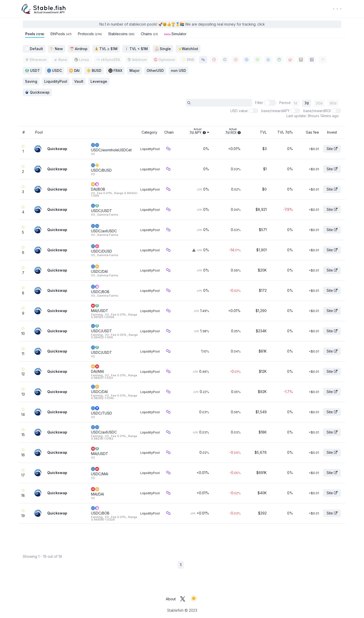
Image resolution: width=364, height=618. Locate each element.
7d (306, 103)
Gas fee (312, 132)
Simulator (175, 34)
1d (295, 103)
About (171, 599)
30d (319, 103)
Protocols (90, 34)
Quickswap (37, 92)
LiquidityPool (150, 149)
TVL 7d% (285, 132)
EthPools (61, 34)
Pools (35, 34)
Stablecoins (121, 34)
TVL (263, 132)
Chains (149, 34)
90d (333, 103)
